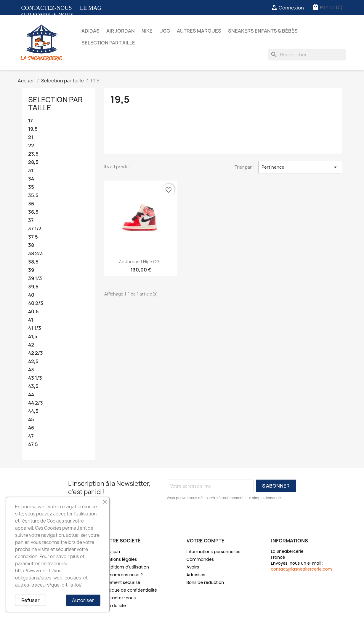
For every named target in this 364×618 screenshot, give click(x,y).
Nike (147, 31)
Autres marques (199, 31)
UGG (165, 31)
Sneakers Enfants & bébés (263, 31)
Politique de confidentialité (130, 590)
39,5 (33, 287)
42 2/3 (36, 353)
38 (31, 245)
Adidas (90, 31)
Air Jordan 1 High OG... (141, 262)
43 (31, 370)
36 (31, 204)
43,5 (33, 386)
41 (31, 320)
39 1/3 (35, 278)
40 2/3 (36, 303)
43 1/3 (35, 378)
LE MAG (91, 8)
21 (31, 137)
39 (31, 270)
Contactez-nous (119, 598)
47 (31, 436)
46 (31, 428)
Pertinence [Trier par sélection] (300, 167)
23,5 (33, 154)
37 (31, 220)
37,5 (33, 237)
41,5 (33, 337)
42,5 (33, 361)
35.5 (33, 195)
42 (31, 345)
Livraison (111, 552)
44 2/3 (36, 403)
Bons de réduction (205, 582)
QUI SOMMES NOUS (48, 15)
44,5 (33, 411)
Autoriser (83, 600)
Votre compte (206, 541)
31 (31, 171)
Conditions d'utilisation (126, 567)
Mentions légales (120, 559)
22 (31, 146)
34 (31, 179)
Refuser (31, 600)
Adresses (196, 575)
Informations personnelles (214, 552)
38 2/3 (36, 254)
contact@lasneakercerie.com (302, 569)
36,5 (33, 212)
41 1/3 (35, 328)
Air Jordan (121, 31)
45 (31, 420)
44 (31, 395)
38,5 (33, 262)
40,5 (33, 312)
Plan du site (114, 606)
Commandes (200, 559)
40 (31, 295)
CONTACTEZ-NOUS (47, 8)
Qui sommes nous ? (122, 575)
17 (31, 121)
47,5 (33, 444)
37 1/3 (35, 229)
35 (31, 187)
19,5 (33, 129)
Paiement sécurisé (121, 582)
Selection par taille (108, 43)
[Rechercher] (307, 55)
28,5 (33, 162)
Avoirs (193, 567)
